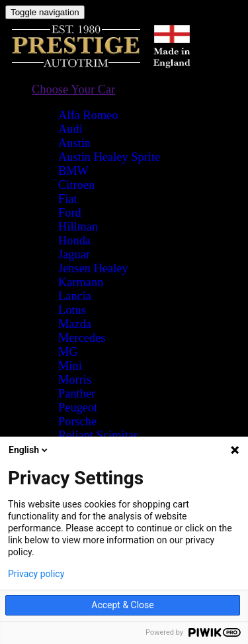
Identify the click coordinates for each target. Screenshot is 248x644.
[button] (73, 90)
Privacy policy (36, 574)
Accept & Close (122, 605)
